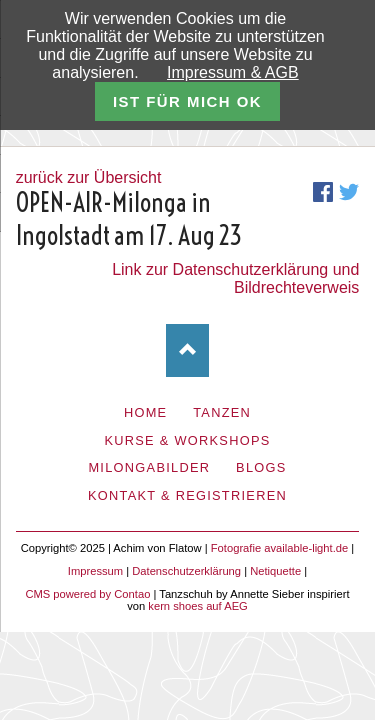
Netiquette (275, 571)
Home (146, 412)
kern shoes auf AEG (198, 606)
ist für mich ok (187, 101)
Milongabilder (149, 467)
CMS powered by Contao (87, 594)
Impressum (95, 571)
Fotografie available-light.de (279, 548)
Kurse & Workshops (187, 440)
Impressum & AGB (233, 72)
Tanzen (222, 412)
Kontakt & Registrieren (187, 495)
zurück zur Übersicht (89, 177)
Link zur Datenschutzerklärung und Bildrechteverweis (235, 278)
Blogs (261, 467)
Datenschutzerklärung (186, 571)
